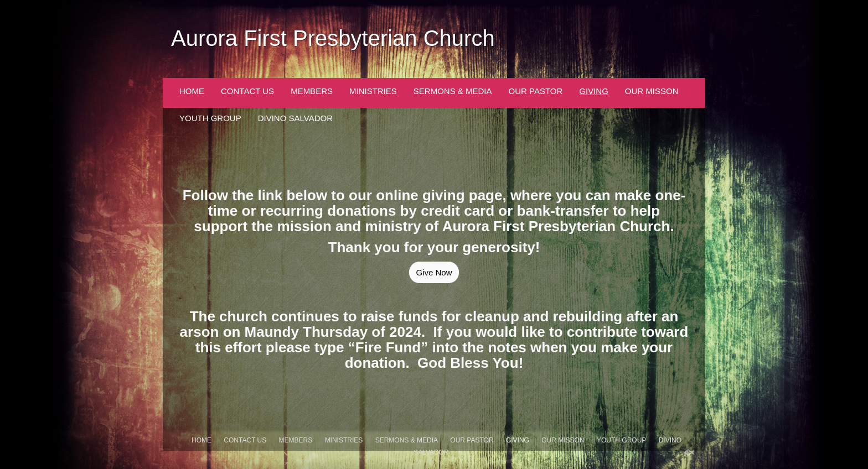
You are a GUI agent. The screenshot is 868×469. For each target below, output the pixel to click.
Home (192, 91)
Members (312, 91)
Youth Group (210, 118)
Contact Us (247, 91)
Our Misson (652, 91)
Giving (594, 91)
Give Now (434, 272)
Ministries (373, 91)
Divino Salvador (295, 118)
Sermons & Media (453, 91)
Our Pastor (536, 91)
